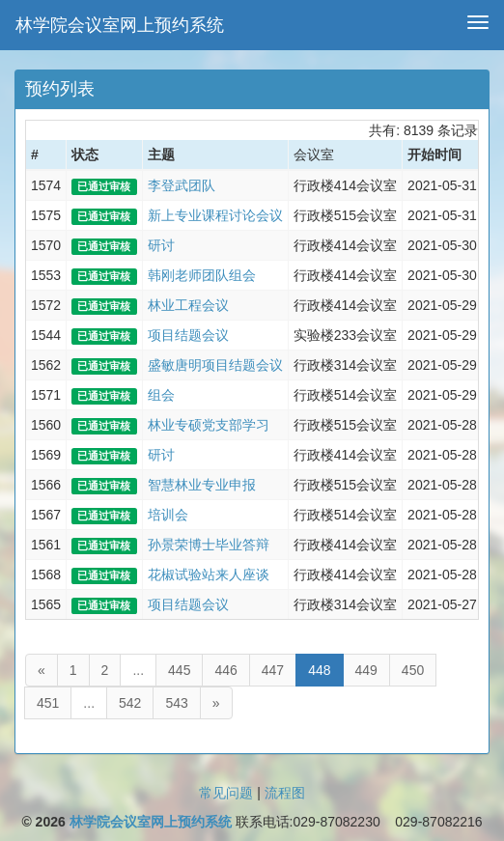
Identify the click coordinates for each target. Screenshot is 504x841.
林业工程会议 (188, 305)
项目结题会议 (188, 335)
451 (48, 703)
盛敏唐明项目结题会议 (215, 365)
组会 (161, 395)
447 (273, 670)
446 (225, 670)
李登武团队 (182, 185)
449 (366, 670)
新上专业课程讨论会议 (215, 215)
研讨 (161, 245)
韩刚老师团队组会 (202, 275)
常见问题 (226, 793)
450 (413, 670)
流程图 (285, 793)
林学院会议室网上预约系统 (120, 25)
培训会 (168, 515)
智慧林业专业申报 (202, 485)
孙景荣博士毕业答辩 (209, 545)
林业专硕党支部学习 (209, 425)
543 (176, 703)
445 (179, 670)
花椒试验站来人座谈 (209, 575)
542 (130, 703)
